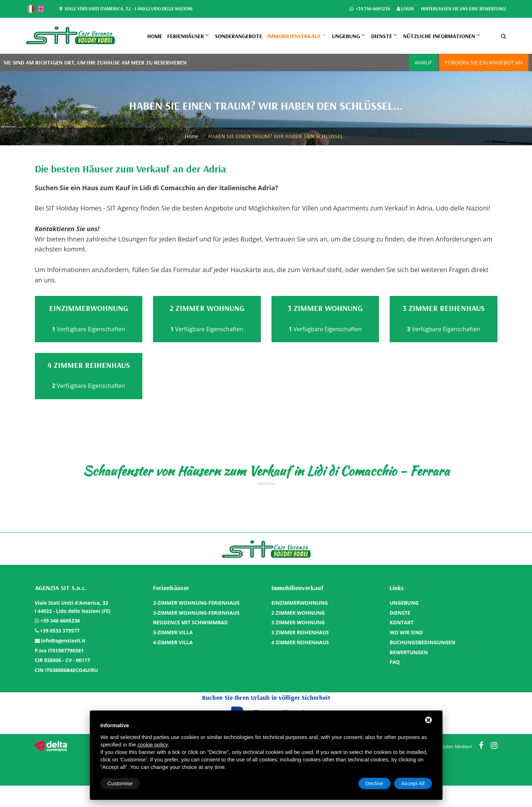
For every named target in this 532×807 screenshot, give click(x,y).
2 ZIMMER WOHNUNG (298, 613)
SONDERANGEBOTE (239, 36)
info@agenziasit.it (63, 641)
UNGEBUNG (346, 36)
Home (155, 36)
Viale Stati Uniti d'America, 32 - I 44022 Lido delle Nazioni (125, 9)
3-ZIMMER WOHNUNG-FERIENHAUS (196, 613)
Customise (120, 783)
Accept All (413, 783)
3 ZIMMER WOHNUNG (298, 622)
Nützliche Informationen (439, 36)
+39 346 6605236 (369, 9)
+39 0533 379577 (60, 631)
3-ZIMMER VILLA (173, 632)
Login (405, 9)
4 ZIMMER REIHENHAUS (300, 642)
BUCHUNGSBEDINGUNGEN (423, 642)
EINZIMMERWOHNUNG (300, 603)
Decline (374, 783)
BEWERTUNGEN (409, 652)
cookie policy (153, 744)
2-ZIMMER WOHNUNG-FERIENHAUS (196, 603)
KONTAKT (402, 622)
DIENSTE (382, 36)
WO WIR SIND (406, 632)
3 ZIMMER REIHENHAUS (300, 632)
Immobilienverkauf (294, 36)
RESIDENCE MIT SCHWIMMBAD (190, 622)
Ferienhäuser (186, 36)
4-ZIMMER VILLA (173, 642)
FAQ (395, 662)
